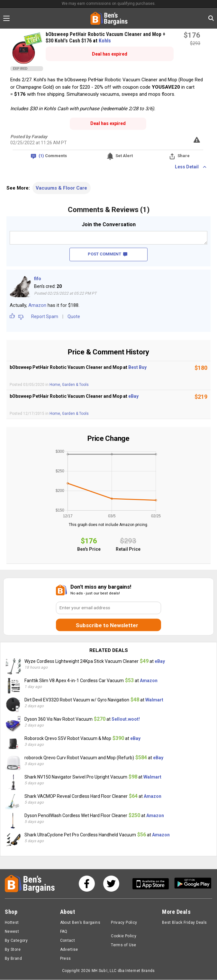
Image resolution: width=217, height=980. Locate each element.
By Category (16, 941)
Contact (68, 941)
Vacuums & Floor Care (61, 188)
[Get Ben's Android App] (193, 884)
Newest (12, 932)
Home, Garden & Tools (69, 385)
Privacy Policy (124, 923)
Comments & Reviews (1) (109, 210)
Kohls (105, 41)
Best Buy (137, 367)
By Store (13, 950)
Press (66, 959)
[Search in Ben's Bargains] (211, 18)
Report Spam (45, 316)
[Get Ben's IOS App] (153, 884)
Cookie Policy (124, 936)
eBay (133, 396)
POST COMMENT (108, 254)
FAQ (64, 932)
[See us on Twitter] (111, 884)
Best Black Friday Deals (185, 923)
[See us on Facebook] (87, 884)
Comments (53, 156)
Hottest (12, 923)
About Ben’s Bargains (80, 923)
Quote (74, 316)
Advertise (69, 950)
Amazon (37, 305)
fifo (38, 279)
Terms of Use (123, 945)
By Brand (13, 959)
